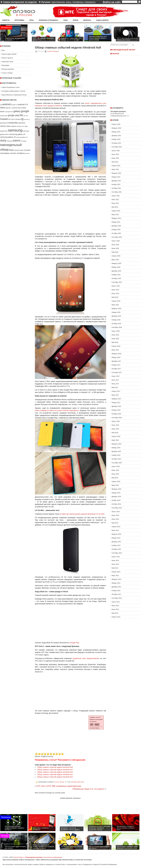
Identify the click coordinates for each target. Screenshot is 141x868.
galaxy (17, 111)
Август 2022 (116, 151)
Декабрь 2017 (116, 361)
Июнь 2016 (115, 429)
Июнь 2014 (115, 519)
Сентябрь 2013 (117, 553)
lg (22, 119)
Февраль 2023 (116, 128)
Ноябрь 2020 (116, 230)
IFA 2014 (11, 119)
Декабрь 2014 (116, 497)
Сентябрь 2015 (117, 463)
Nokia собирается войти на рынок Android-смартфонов (57, 410)
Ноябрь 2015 (116, 455)
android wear (16, 108)
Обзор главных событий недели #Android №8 (55, 767)
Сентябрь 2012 (117, 598)
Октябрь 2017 (116, 369)
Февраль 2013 (116, 579)
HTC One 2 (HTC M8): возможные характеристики (59, 786)
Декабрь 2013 (116, 542)
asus (2, 111)
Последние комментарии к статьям (13, 91)
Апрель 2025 (116, 124)
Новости (6, 20)
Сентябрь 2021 (117, 192)
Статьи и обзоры (7, 73)
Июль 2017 (115, 380)
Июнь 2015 (115, 474)
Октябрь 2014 (116, 504)
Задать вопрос (102, 20)
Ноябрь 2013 (116, 545)
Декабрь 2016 (116, 406)
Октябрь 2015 (116, 459)
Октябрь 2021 (116, 188)
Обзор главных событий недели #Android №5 (55, 777)
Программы (19, 20)
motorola (13, 123)
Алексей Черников (53, 51)
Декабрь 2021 (116, 181)
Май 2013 (115, 568)
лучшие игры (19, 150)
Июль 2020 (115, 245)
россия (27, 153)
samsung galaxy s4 (17, 134)
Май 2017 (115, 388)
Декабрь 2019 (116, 271)
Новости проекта (7, 58)
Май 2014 (115, 523)
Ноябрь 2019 (116, 275)
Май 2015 (115, 478)
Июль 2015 (115, 470)
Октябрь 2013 (116, 549)
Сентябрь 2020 (117, 237)
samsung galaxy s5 (8, 137)
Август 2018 (116, 331)
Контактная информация (53, 857)
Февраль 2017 (116, 399)
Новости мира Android (9, 54)
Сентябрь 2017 (117, 373)
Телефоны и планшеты (48, 20)
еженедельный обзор (77, 782)
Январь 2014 (116, 538)
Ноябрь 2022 (116, 139)
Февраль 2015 (116, 489)
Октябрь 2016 (116, 414)
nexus (3, 126)
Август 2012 (116, 602)
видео (25, 141)
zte (21, 141)
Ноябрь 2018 (116, 320)
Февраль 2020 (116, 263)
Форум (76, 20)
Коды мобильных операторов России (14, 95)
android (6, 104)
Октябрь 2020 (116, 233)
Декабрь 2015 (116, 451)
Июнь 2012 (115, 609)
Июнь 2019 (115, 294)
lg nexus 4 (27, 119)
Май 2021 (115, 207)
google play (14, 115)
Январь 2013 (116, 583)
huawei (4, 119)
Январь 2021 (116, 222)
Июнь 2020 (115, 248)
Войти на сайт (112, 2)
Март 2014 (115, 530)
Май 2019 (115, 297)
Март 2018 (115, 350)
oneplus (13, 126)
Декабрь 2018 (116, 316)
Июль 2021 (115, 200)
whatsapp (9, 141)
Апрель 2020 (116, 256)
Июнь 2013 (115, 564)
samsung (15, 130)
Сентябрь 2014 (117, 508)
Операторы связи (7, 62)
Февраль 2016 (116, 444)
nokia (8, 126)
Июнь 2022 (115, 158)
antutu (24, 108)
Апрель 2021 (116, 211)
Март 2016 (115, 440)
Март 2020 (115, 260)
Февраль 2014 (116, 534)
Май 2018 (115, 342)
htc (22, 115)
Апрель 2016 (116, 436)
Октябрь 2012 (116, 594)
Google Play (74, 643)
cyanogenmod (9, 112)
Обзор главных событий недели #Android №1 (55, 774)
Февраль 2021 (116, 218)
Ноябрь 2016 (116, 410)
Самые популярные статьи (10, 87)
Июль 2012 (115, 606)
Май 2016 (115, 433)
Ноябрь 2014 (116, 500)
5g (1, 105)
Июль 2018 (115, 335)
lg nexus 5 (4, 123)
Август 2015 (116, 467)
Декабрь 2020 (116, 226)
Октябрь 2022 (116, 143)
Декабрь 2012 (116, 587)
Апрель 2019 (116, 301)
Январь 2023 (116, 132)
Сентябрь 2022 (117, 147)
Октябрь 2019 (116, 278)
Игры (31, 20)
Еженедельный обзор (124, 50)
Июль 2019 (115, 290)
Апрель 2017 (116, 391)
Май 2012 (115, 613)
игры (68, 2)
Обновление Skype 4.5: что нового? (89, 789)
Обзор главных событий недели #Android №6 (55, 772)
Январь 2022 (116, 177)
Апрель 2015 (116, 482)
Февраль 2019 (116, 309)
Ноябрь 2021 (116, 184)
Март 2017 (115, 395)
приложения (58, 2)
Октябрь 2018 (116, 324)
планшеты (90, 2)
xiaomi (16, 141)
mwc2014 (22, 123)
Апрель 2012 (116, 617)
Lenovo (18, 119)
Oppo (26, 126)
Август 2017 (116, 376)
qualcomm (4, 131)
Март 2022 (115, 169)
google (25, 111)
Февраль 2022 (116, 173)
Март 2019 (115, 305)
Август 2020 (116, 241)
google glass (4, 116)
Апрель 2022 (116, 166)
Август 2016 (116, 421)
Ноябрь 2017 (116, 365)
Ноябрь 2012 (116, 591)
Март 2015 (115, 485)
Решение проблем (8, 69)
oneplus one (20, 126)
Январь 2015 (116, 493)
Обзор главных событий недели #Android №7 (55, 770)
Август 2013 (116, 557)
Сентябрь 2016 (117, 418)
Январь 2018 (116, 357)
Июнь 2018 (115, 339)
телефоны (78, 2)
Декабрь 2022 (116, 136)
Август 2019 (116, 286)
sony (3, 140)
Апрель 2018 (116, 346)
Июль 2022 (115, 154)
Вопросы (87, 20)
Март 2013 (115, 576)
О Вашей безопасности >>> (120, 116)
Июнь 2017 (115, 384)
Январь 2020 (116, 267)
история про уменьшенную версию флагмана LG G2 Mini (82, 514)
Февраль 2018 (116, 354)
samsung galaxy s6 (22, 137)
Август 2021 (116, 196)
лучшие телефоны (17, 153)
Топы (65, 20)
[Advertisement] (55, 735)
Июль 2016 (115, 425)
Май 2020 (115, 252)
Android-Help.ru (19, 857)
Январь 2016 (116, 448)
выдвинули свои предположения (86, 658)
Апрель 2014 (116, 527)
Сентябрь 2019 (117, 282)
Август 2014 (116, 512)
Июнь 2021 (115, 203)
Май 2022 (115, 162)
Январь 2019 (116, 312)
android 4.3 (14, 105)
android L (8, 108)
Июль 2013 (115, 561)
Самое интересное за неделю (20, 2)
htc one (26, 116)
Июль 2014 (115, 515)
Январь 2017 (116, 403)
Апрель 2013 (116, 572)
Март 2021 (115, 215)
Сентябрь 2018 (117, 327)
